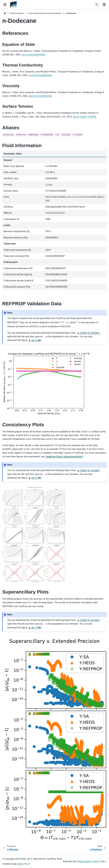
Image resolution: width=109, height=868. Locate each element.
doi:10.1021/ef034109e (40, 75)
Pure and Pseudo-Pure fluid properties (45, 13)
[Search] (97, 5)
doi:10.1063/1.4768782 (85, 117)
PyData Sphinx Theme (88, 861)
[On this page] (104, 5)
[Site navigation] (5, 5)
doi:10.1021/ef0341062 (33, 55)
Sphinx (21, 864)
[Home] (5, 13)
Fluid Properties (17, 13)
